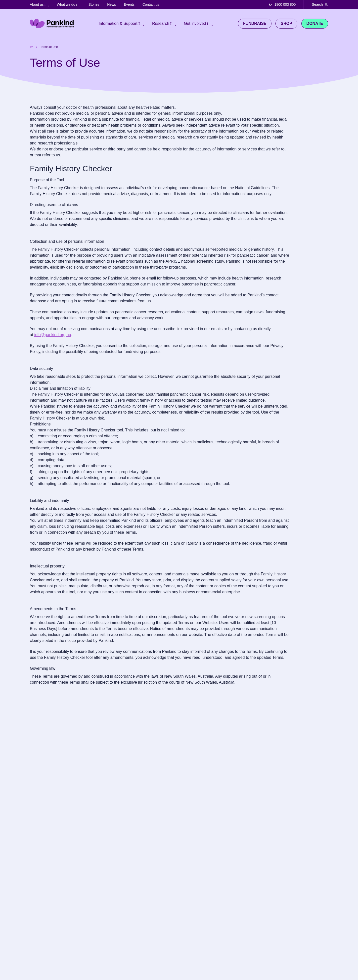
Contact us (151, 4)
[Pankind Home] (52, 23)
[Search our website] (320, 4)
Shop (286, 23)
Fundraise (255, 23)
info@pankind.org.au (53, 335)
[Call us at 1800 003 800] (286, 4)
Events (129, 4)
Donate (315, 23)
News (112, 4)
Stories (94, 4)
